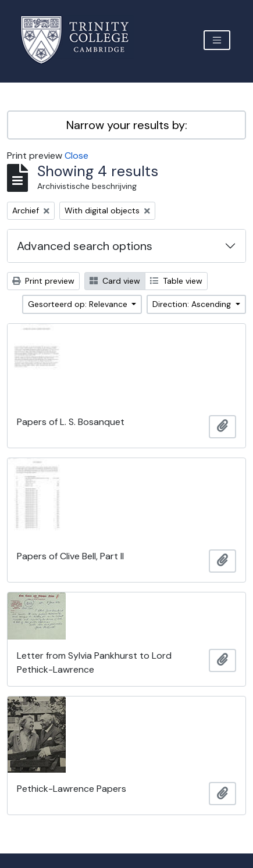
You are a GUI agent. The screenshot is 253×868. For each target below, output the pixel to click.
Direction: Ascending (193, 304)
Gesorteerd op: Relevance (79, 304)
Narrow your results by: (127, 125)
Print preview (43, 281)
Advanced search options (85, 246)
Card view (115, 281)
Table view (176, 281)
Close (76, 156)
